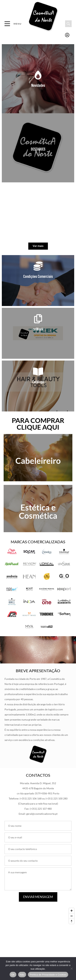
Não (22, 975)
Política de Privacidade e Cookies (48, 975)
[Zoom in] (72, 911)
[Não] (71, 969)
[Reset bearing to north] (72, 921)
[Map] (38, 933)
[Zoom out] (72, 916)
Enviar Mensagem (38, 897)
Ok (13, 975)
